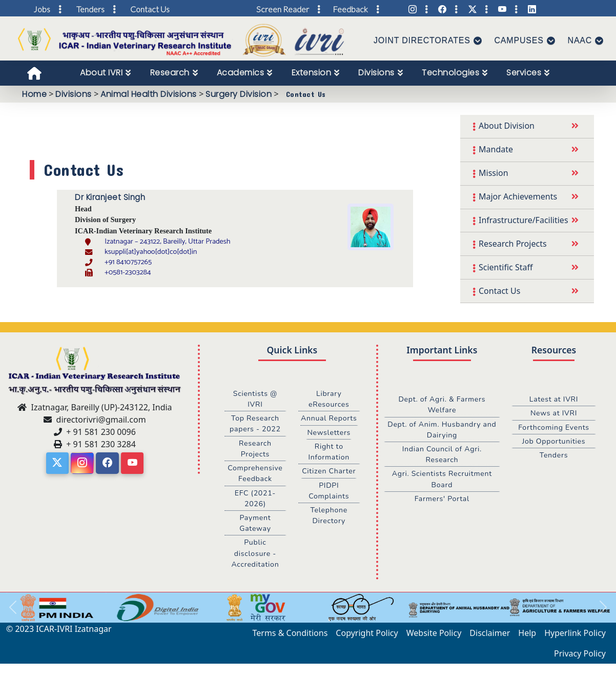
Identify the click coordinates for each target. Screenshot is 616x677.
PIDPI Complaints (329, 492)
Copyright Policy (367, 636)
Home (34, 94)
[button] (13, 611)
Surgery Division (239, 94)
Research (170, 73)
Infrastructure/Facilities (523, 220)
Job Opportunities (553, 442)
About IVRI (101, 73)
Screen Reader (283, 9)
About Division (507, 126)
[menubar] (320, 73)
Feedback (350, 9)
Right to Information (329, 452)
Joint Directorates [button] (422, 40)
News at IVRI (554, 413)
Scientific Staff (506, 267)
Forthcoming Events (554, 427)
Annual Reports (329, 419)
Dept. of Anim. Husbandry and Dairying (442, 430)
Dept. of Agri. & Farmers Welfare (442, 405)
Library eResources (329, 399)
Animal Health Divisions (149, 94)
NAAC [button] (580, 40)
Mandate (496, 149)
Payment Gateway (255, 525)
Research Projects (513, 244)
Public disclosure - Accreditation (255, 556)
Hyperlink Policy (575, 636)
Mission (494, 173)
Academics (241, 73)
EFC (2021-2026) (255, 500)
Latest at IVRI (554, 399)
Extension (312, 73)
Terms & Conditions (290, 636)
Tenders (553, 456)
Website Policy (434, 636)
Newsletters (329, 433)
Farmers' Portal (442, 500)
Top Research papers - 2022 (255, 424)
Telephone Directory (329, 517)
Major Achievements (518, 196)
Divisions (376, 73)
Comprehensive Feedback (255, 475)
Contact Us (499, 291)
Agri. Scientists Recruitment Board (442, 481)
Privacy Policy (580, 656)
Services (524, 73)
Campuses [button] (519, 40)
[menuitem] (106, 73)
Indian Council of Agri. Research (442, 455)
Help (527, 636)
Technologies (450, 73)
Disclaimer (490, 636)
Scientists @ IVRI (255, 399)
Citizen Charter (329, 472)
